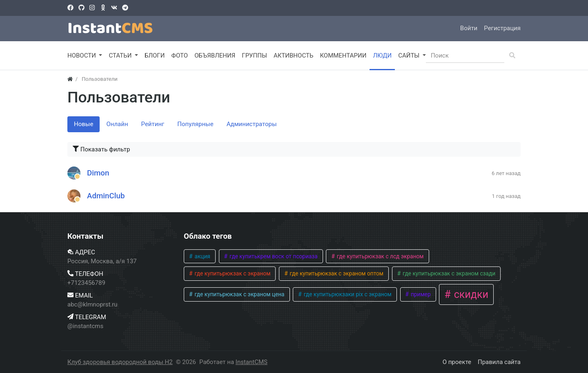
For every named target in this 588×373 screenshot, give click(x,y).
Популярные (195, 124)
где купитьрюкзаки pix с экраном (347, 294)
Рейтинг (153, 124)
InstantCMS (252, 362)
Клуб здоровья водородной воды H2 (120, 362)
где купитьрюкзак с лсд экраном (379, 256)
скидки (470, 294)
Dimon (98, 173)
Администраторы (252, 124)
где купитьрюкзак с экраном (232, 273)
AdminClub (106, 196)
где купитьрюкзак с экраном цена (239, 294)
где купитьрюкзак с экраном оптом (336, 273)
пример (420, 294)
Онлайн (117, 124)
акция (202, 256)
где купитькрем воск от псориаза (273, 256)
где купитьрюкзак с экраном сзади (449, 273)
